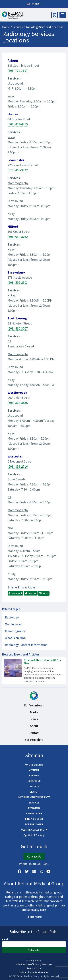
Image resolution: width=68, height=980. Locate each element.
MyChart (34, 770)
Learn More (34, 917)
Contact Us (34, 856)
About (34, 726)
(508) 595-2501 (18, 282)
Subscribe (34, 950)
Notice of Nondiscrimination (34, 972)
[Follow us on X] (27, 871)
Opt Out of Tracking (34, 835)
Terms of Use (34, 968)
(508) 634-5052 (18, 237)
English (34, 4)
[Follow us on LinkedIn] (34, 871)
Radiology (12, 617)
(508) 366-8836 (18, 403)
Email (5, 939)
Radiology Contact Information (26, 645)
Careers (34, 775)
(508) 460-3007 (18, 328)
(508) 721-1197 (18, 71)
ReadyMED (34, 808)
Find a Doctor (34, 819)
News (34, 719)
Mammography (15, 631)
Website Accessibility (34, 830)
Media (34, 712)
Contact (34, 733)
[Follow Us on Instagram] (41, 871)
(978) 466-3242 (18, 170)
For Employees (34, 824)
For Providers (34, 740)
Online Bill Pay (34, 765)
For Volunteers (34, 705)
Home (6, 27)
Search (34, 792)
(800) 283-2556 (39, 864)
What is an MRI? (16, 638)
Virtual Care (34, 813)
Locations (34, 781)
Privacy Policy (34, 960)
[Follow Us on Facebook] (20, 871)
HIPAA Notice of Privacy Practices (34, 964)
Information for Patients (34, 797)
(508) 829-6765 (18, 124)
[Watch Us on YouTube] (49, 871)
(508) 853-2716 (18, 466)
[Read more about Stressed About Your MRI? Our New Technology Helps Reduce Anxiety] (34, 671)
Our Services (13, 624)
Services (18, 27)
